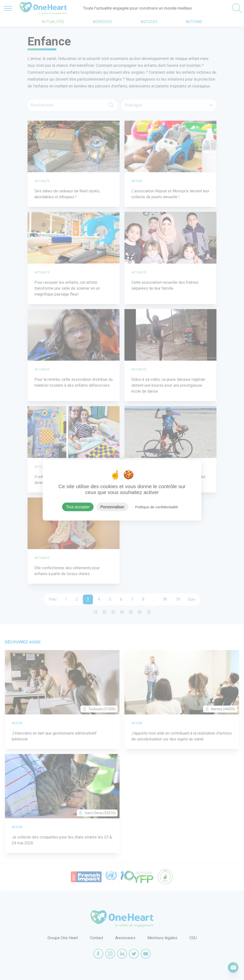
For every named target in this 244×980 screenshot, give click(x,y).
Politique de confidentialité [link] (156, 507)
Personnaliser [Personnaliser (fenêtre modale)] (112, 507)
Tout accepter (78, 507)
